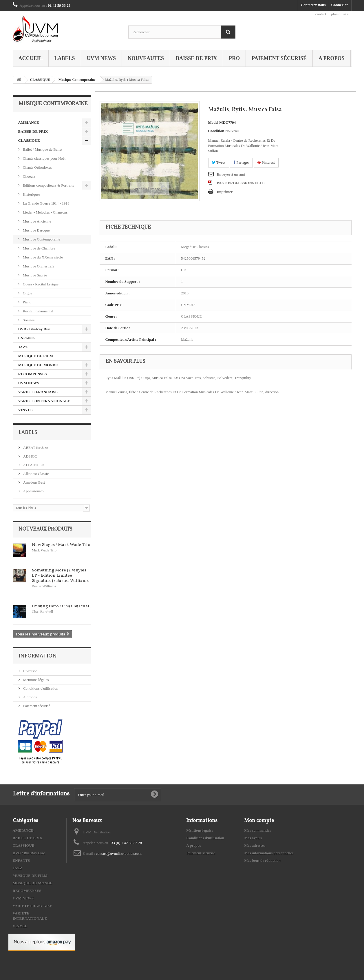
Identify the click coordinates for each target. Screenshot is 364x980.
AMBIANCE (29, 122)
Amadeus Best (34, 482)
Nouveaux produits (45, 529)
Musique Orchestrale (38, 266)
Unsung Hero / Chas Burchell (61, 606)
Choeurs (29, 176)
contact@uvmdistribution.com (119, 854)
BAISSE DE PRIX (196, 58)
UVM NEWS (101, 58)
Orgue (27, 293)
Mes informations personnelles (269, 853)
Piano (27, 302)
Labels (65, 58)
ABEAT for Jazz (35, 448)
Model (213, 122)
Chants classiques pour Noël (44, 158)
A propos (332, 58)
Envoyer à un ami (231, 174)
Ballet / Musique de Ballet (42, 149)
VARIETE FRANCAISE (38, 392)
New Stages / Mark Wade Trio (61, 545)
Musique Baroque (36, 230)
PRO (234, 58)
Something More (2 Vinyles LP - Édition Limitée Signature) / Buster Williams (60, 576)
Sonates (28, 320)
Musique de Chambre (39, 248)
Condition (216, 131)
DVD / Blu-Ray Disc (34, 329)
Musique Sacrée (35, 275)
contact (321, 14)
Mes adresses (255, 845)
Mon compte (259, 821)
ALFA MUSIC (34, 465)
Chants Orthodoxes (37, 167)
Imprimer (225, 192)
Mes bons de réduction (262, 860)
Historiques (31, 194)
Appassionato (33, 491)
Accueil (31, 58)
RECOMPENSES (33, 374)
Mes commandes (257, 830)
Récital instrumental (38, 311)
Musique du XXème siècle (43, 257)
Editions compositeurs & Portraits (48, 185)
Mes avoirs (253, 838)
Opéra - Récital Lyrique (40, 284)
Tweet (219, 162)
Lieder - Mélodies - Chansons (45, 212)
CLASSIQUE (40, 80)
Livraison (30, 671)
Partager (241, 162)
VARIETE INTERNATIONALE (44, 401)
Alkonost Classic (36, 474)
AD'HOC (30, 456)
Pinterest (266, 162)
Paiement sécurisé (279, 58)
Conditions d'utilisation (40, 688)
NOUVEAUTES (146, 58)
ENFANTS (27, 338)
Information (38, 655)
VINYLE (26, 410)
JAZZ (23, 347)
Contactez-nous (313, 5)
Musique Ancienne (37, 221)
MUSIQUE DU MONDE (38, 365)
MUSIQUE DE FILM (36, 356)
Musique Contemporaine (77, 80)
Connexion (340, 5)
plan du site (340, 14)
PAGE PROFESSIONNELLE (241, 183)
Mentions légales (36, 680)
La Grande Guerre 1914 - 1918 (46, 203)
